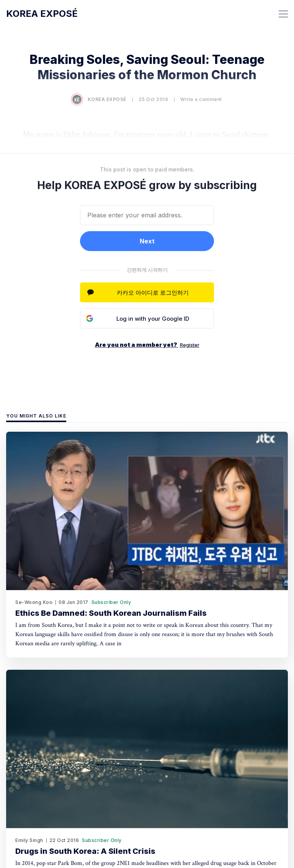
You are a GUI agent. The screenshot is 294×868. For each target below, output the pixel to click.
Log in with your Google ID (153, 319)
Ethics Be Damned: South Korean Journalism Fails (111, 613)
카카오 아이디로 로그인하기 (153, 293)
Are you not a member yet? (147, 345)
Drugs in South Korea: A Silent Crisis (85, 851)
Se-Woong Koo (34, 602)
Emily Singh (29, 840)
